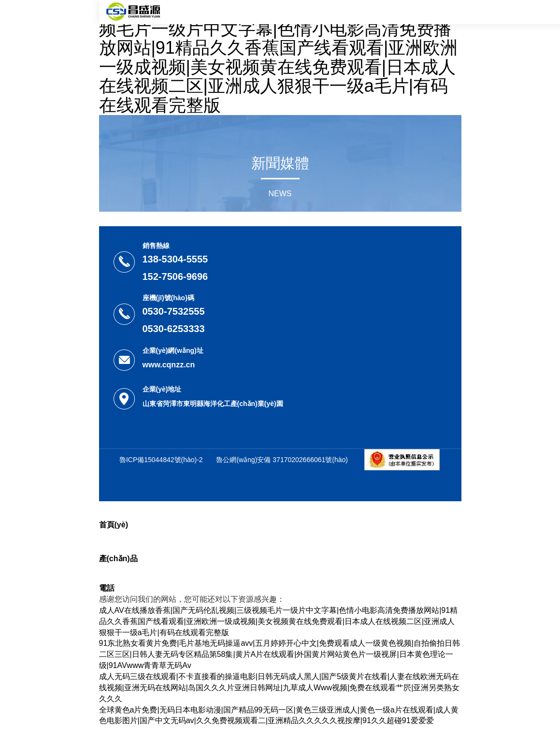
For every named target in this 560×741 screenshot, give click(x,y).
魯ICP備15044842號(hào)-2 (161, 460)
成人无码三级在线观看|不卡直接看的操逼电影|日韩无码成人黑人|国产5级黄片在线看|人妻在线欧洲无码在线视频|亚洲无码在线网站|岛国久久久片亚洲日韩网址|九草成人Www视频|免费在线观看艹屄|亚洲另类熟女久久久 (280, 688)
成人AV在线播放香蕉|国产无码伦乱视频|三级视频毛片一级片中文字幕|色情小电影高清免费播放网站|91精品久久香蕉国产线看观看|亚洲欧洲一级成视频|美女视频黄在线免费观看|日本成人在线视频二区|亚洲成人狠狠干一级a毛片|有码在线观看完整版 (280, 58)
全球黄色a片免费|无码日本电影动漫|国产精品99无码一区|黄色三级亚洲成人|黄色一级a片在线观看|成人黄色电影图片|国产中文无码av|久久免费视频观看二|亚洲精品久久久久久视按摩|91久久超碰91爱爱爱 (279, 715)
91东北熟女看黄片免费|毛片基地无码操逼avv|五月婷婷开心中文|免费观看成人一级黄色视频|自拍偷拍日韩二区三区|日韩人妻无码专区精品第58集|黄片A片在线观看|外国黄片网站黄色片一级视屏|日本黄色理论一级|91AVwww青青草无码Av (280, 654)
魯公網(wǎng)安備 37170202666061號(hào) (282, 460)
